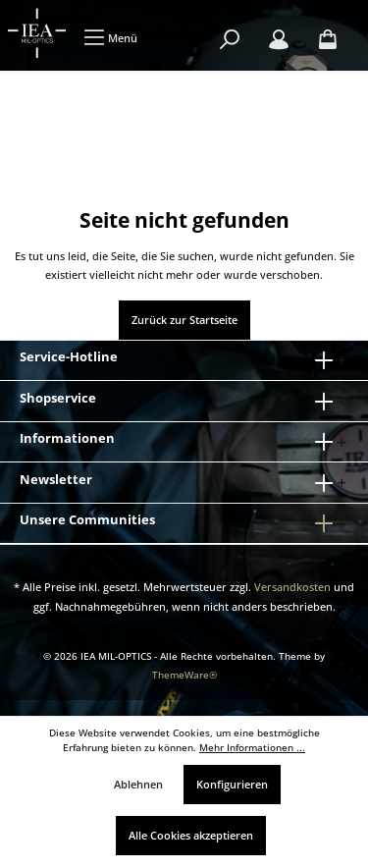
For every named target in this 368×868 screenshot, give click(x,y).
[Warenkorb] (328, 40)
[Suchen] (230, 40)
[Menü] (110, 38)
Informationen (67, 438)
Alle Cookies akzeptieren (191, 835)
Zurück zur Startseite (184, 320)
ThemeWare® (184, 675)
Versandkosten (292, 587)
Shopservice (58, 398)
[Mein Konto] (279, 40)
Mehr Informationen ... (252, 748)
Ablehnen (138, 784)
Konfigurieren (232, 784)
